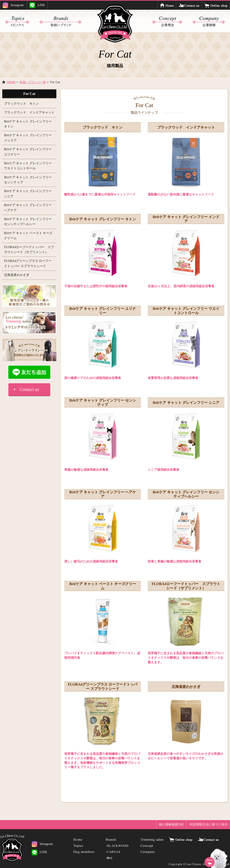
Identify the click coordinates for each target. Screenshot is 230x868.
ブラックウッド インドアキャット (186, 127)
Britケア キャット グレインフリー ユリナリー (103, 311)
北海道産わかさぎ (186, 687)
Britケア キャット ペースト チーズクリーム (103, 586)
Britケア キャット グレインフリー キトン (103, 219)
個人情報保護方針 (171, 824)
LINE (37, 5)
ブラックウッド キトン (103, 127)
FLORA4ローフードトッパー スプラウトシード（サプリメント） (186, 586)
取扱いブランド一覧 (33, 82)
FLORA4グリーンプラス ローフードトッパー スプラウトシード (103, 687)
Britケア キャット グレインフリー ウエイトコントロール (186, 311)
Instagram (13, 5)
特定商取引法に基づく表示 (209, 824)
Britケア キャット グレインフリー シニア (186, 403)
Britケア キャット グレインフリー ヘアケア (103, 494)
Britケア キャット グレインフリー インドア (186, 219)
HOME (11, 82)
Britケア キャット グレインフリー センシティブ (103, 402)
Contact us (29, 389)
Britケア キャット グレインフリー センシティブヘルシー (186, 494)
